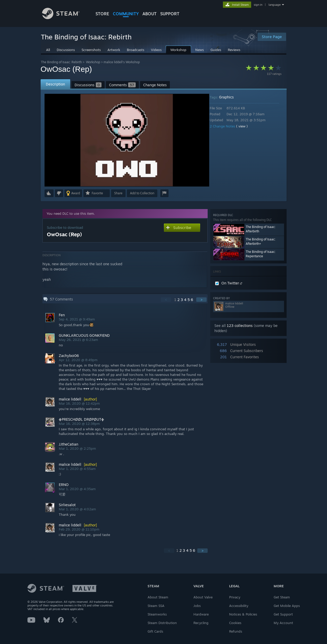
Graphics (230, 97)
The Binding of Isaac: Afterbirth (261, 229)
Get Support (283, 614)
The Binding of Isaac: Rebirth (61, 62)
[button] (49, 193)
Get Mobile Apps (287, 606)
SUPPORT (170, 14)
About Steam (158, 597)
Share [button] (118, 193)
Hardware (201, 614)
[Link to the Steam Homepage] (65, 18)
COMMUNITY (126, 14)
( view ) (246, 126)
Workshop (93, 62)
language (275, 5)
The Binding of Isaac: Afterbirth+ (261, 241)
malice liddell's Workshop (122, 62)
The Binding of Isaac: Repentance (261, 254)
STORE (102, 14)
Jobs (197, 606)
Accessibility (239, 606)
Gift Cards (155, 631)
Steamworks (157, 614)
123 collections (240, 325)
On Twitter (229, 283)
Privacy (235, 597)
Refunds (236, 631)
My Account (283, 623)
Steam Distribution (162, 623)
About (150, 14)
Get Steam (282, 597)
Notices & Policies (243, 614)
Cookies (235, 623)
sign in (258, 5)
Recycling (201, 623)
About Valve (203, 597)
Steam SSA (156, 606)
